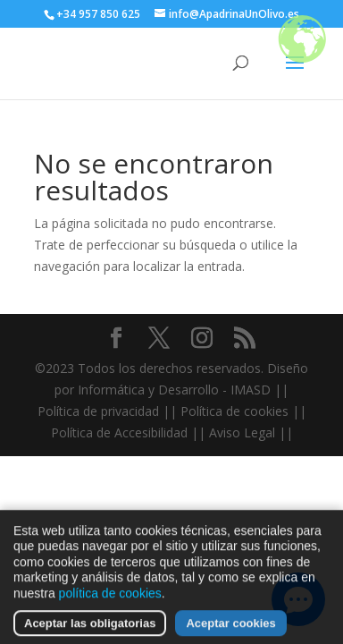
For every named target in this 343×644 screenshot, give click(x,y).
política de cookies (110, 599)
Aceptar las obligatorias (90, 629)
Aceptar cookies (230, 629)
